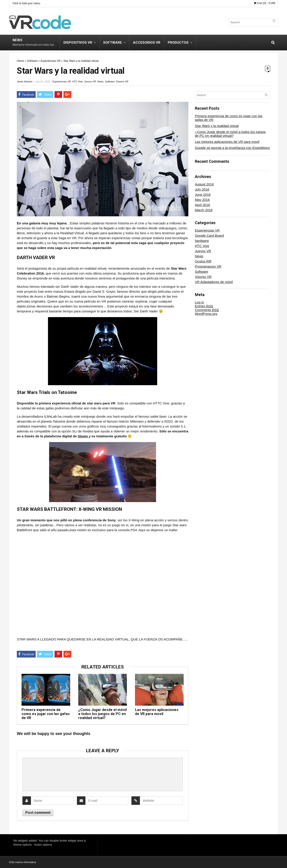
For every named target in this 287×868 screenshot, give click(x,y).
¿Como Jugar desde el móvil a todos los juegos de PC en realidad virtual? (102, 714)
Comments (207, 310)
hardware (202, 241)
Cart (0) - (265, 3)
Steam (83, 436)
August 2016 (204, 184)
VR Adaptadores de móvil (214, 282)
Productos (178, 43)
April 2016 (202, 205)
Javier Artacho (25, 82)
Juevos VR (90, 82)
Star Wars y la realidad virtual (217, 126)
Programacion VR (208, 266)
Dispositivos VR (78, 43)
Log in (199, 302)
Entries (204, 306)
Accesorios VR (147, 43)
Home (20, 61)
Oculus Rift (203, 261)
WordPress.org (206, 314)
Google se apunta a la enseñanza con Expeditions (232, 148)
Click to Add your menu (26, 3)
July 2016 (202, 189)
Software (113, 43)
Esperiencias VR (51, 61)
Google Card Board (209, 235)
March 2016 (204, 210)
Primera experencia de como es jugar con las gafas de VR (46, 714)
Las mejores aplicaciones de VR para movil (157, 712)
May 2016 (202, 200)
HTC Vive (77, 82)
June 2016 (203, 194)
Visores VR (122, 82)
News (34, 42)
